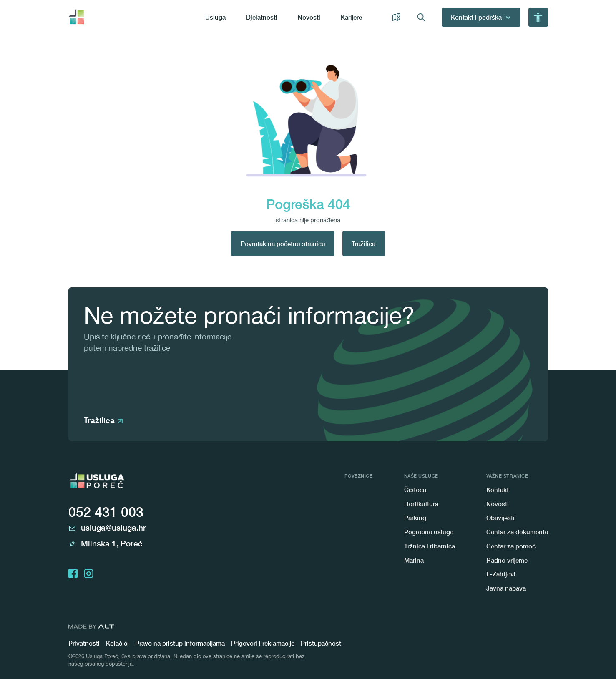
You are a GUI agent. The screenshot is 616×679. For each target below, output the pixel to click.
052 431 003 (106, 512)
